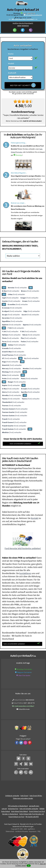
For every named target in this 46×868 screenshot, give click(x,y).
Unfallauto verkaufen (12, 796)
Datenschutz (10, 831)
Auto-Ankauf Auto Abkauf (20, 811)
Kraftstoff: (12, 73)
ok (29, 866)
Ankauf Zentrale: (20, 700)
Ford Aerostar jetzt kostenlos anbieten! (23, 548)
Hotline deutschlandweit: (23, 25)
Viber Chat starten (24, 675)
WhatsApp (19, 163)
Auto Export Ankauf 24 (23, 10)
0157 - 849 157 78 (29, 13)
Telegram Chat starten (24, 672)
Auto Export (24, 796)
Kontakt (35, 518)
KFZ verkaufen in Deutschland (18, 806)
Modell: (11, 63)
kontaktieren (25, 573)
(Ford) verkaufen (17, 288)
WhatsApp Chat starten (24, 669)
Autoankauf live (13, 809)
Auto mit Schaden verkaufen (29, 809)
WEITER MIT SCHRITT (23, 85)
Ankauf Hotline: (18, 703)
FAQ (39, 831)
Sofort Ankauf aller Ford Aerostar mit (32, 814)
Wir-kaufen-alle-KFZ (32, 817)
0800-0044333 (30, 700)
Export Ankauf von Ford (16, 817)
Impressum (33, 831)
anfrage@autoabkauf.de (34, 15)
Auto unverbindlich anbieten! (25, 443)
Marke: (11, 54)
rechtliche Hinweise (22, 831)
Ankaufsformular (24, 709)
